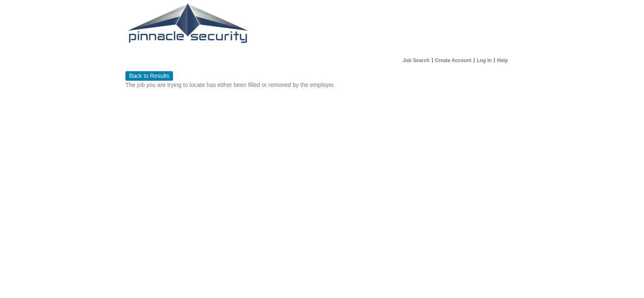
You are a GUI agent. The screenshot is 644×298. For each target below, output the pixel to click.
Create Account (453, 60)
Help (502, 60)
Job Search (416, 60)
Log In (484, 60)
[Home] (322, 27)
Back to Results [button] (149, 76)
